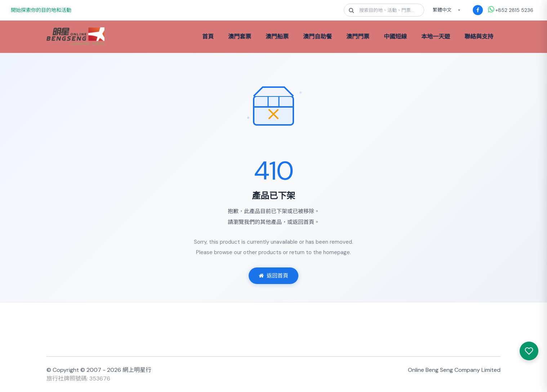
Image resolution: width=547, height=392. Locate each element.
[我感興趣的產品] (529, 351)
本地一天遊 (436, 37)
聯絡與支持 (479, 37)
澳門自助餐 (317, 37)
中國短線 (395, 37)
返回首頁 (273, 276)
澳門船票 (277, 37)
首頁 (208, 37)
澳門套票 (240, 37)
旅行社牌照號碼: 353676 (78, 379)
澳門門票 (358, 37)
